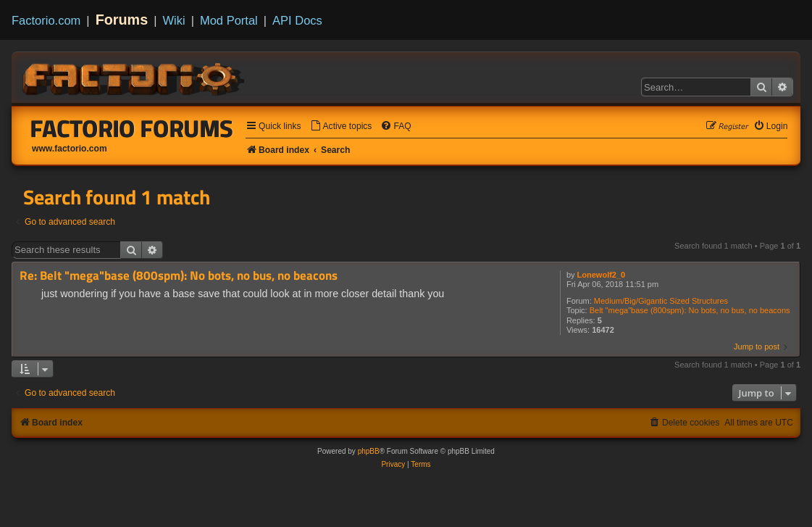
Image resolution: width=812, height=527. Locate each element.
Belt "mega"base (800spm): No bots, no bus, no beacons (690, 310)
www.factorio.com (70, 149)
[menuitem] (341, 126)
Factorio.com (46, 20)
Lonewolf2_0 (602, 275)
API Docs (297, 20)
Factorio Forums (132, 128)
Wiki (174, 20)
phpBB (369, 451)
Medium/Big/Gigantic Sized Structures (661, 301)
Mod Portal (229, 20)
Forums (122, 20)
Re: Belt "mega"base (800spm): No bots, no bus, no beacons (179, 276)
